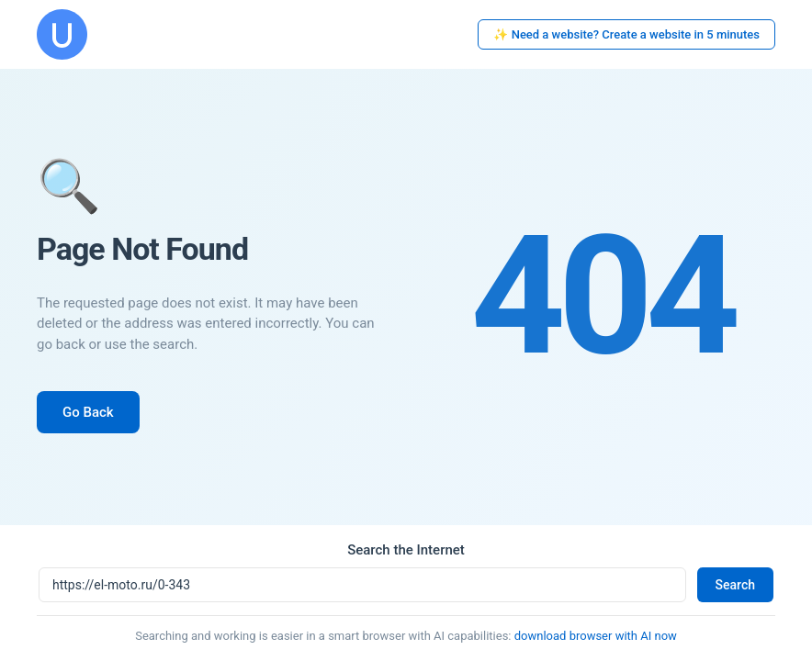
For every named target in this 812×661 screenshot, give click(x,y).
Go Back (88, 412)
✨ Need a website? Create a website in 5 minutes (626, 34)
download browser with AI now (596, 636)
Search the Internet (406, 550)
